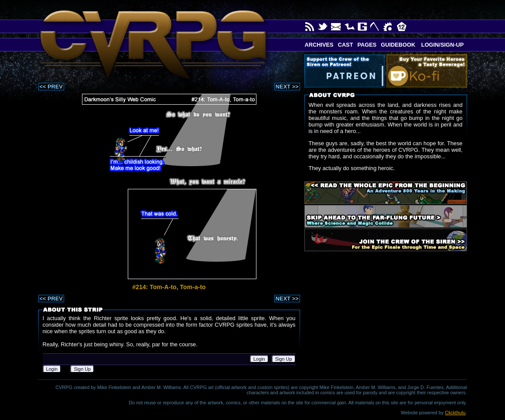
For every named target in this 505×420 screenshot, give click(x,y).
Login (259, 359)
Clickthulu (455, 413)
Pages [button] (367, 45)
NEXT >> (287, 87)
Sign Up (284, 359)
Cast (346, 45)
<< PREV (51, 87)
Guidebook (398, 45)
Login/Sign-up (442, 45)
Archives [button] (319, 45)
